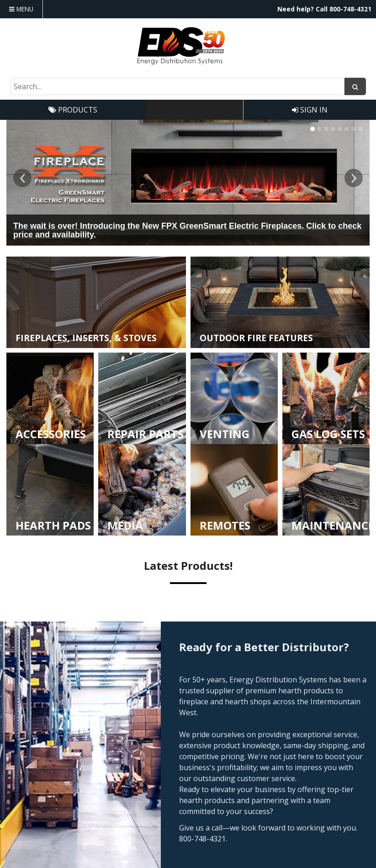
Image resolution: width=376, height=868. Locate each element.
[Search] (355, 86)
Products (73, 110)
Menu (21, 9)
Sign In (310, 110)
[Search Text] (177, 86)
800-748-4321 (350, 9)
